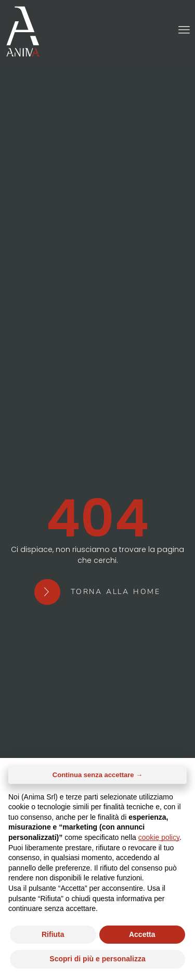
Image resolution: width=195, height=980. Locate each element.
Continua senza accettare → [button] (97, 775)
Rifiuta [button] (53, 934)
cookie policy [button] (159, 837)
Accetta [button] (142, 934)
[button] (184, 30)
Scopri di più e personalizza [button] (97, 959)
